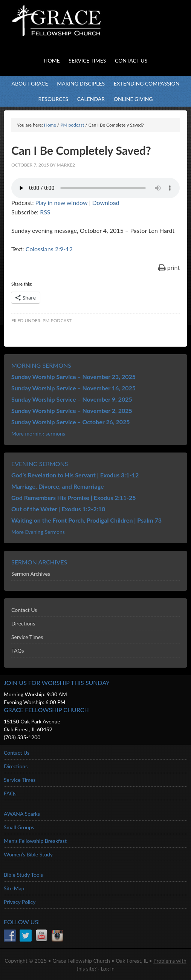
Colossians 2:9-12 (49, 249)
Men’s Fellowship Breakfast (35, 841)
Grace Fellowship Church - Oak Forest (75, 30)
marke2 (66, 165)
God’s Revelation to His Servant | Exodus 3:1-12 (75, 475)
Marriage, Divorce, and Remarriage (58, 486)
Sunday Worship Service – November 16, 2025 (73, 388)
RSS (45, 212)
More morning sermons (38, 433)
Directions (23, 623)
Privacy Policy (20, 902)
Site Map (14, 888)
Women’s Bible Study (28, 854)
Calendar (91, 99)
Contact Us (24, 610)
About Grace (30, 83)
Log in (108, 969)
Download (105, 203)
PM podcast (57, 320)
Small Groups (19, 827)
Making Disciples (81, 83)
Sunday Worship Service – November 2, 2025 (72, 410)
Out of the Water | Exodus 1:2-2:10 (58, 509)
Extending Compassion (147, 83)
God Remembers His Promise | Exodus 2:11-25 (74, 498)
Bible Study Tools (23, 875)
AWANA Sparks (22, 814)
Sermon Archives (31, 574)
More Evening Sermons (38, 532)
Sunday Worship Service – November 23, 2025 (73, 377)
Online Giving (133, 99)
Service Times (27, 637)
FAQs (18, 651)
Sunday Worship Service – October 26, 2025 (71, 422)
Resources (53, 99)
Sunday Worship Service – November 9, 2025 (72, 399)
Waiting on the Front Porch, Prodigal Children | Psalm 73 (86, 520)
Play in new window (62, 203)
